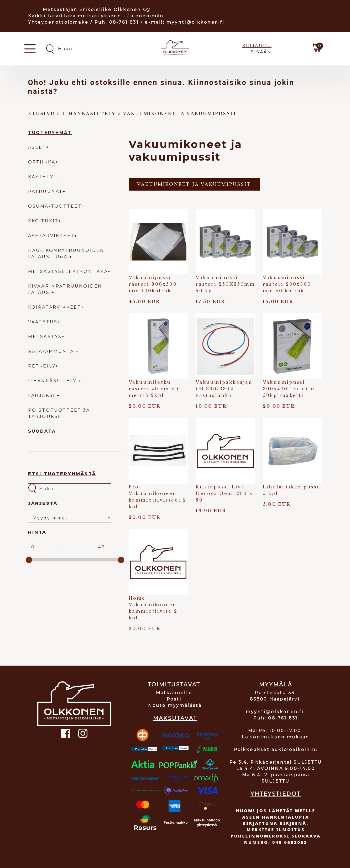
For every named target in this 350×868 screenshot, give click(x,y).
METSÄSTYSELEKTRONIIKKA (68, 271)
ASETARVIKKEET (51, 236)
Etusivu (41, 114)
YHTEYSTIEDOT (276, 794)
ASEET (37, 147)
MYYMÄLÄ (276, 685)
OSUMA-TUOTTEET (55, 206)
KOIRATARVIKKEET (55, 307)
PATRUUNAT (45, 192)
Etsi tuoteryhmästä (62, 474)
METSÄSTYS (45, 337)
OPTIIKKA (42, 162)
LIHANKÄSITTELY (53, 381)
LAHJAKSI (43, 395)
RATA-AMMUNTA (52, 351)
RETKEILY (42, 366)
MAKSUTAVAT (175, 718)
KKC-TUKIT (43, 221)
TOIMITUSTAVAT (174, 685)
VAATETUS (43, 322)
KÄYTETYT (43, 177)
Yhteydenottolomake (58, 22)
